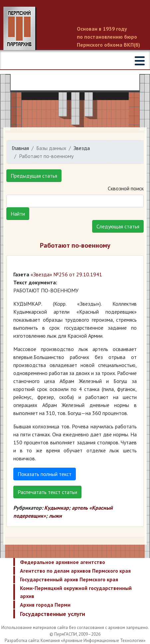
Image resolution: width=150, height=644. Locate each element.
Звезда (82, 148)
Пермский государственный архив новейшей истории (75, 29)
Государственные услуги (53, 614)
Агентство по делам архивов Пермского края (75, 571)
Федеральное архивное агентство (63, 562)
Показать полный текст (45, 474)
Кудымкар (57, 508)
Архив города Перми (45, 605)
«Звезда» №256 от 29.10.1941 (66, 274)
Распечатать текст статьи (47, 492)
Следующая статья (118, 226)
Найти (18, 214)
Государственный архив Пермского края (69, 579)
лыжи (55, 516)
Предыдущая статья (34, 176)
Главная (20, 148)
